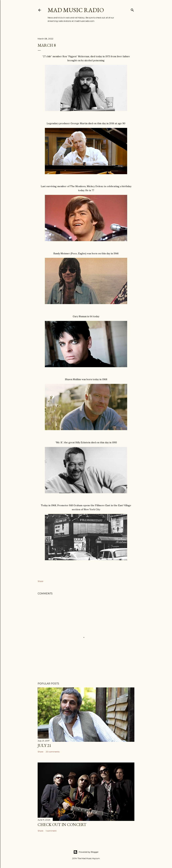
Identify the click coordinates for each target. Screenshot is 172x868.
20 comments (53, 752)
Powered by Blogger (86, 852)
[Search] (132, 9)
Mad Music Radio (76, 10)
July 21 (44, 745)
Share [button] (40, 581)
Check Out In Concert (62, 824)
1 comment (51, 831)
